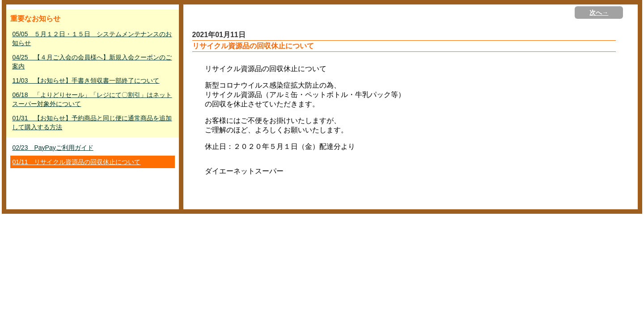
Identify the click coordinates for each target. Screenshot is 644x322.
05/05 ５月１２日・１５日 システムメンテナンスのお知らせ (92, 38)
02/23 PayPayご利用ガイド (53, 148)
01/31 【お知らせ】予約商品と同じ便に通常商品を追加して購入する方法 (92, 123)
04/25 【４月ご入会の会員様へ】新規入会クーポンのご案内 (92, 62)
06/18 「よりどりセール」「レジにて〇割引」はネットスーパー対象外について (92, 99)
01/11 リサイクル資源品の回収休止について (76, 162)
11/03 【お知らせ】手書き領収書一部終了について (86, 80)
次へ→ (599, 13)
